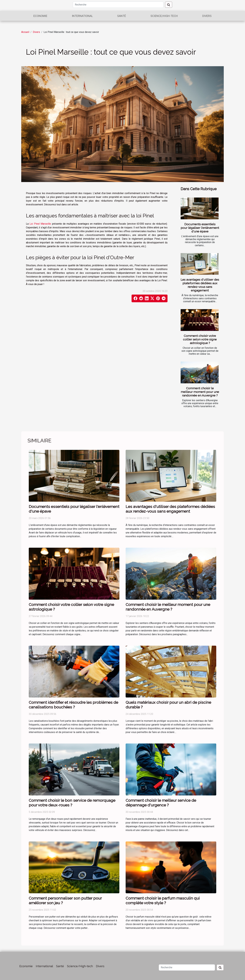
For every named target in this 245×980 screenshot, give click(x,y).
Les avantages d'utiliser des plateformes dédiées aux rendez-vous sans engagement (200, 285)
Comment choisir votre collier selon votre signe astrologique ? (200, 339)
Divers (207, 16)
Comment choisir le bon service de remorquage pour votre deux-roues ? (72, 803)
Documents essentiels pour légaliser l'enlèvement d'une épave (200, 228)
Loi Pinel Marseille (40, 224)
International (82, 16)
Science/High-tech (164, 16)
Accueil (25, 32)
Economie (40, 16)
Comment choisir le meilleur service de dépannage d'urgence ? (161, 803)
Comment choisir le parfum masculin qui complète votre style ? (163, 900)
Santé (122, 16)
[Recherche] (118, 5)
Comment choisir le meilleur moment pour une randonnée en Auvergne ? (200, 392)
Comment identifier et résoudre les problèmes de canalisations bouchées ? (73, 705)
